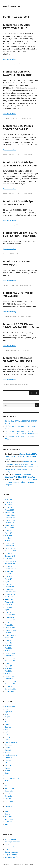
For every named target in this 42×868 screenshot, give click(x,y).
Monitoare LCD (12, 6)
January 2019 (10, 546)
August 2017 (9, 571)
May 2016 (8, 607)
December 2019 (10, 518)
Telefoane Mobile (11, 857)
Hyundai (8, 765)
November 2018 (11, 551)
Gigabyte (8, 747)
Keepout (8, 770)
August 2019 (9, 528)
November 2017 (10, 564)
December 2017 (10, 561)
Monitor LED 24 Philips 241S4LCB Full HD (18, 203)
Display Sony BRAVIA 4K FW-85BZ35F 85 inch (21, 434)
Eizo (7, 735)
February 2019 (10, 543)
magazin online (11, 855)
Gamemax (9, 745)
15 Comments (25, 350)
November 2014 (11, 630)
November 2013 (11, 661)
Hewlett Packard (11, 755)
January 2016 (10, 617)
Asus (17, 285)
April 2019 (9, 538)
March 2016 (9, 612)
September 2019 (11, 525)
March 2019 (9, 541)
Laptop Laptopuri (11, 852)
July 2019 (8, 530)
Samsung (8, 806)
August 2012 (9, 691)
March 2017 (9, 584)
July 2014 (8, 640)
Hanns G (8, 750)
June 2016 (8, 605)
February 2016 (10, 615)
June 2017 (8, 576)
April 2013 (9, 671)
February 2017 (10, 587)
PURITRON (9, 801)
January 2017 (10, 589)
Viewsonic (9, 819)
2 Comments (24, 384)
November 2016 (11, 594)
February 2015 (10, 628)
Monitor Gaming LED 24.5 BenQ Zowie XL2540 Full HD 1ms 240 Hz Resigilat (21, 482)
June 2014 (8, 643)
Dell (17, 254)
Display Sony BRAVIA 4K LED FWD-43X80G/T (21, 431)
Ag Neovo (8, 712)
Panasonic (9, 791)
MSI (6, 781)
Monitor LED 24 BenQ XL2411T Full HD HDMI (18, 360)
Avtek (7, 724)
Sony (7, 811)
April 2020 (9, 507)
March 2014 (9, 651)
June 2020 (9, 502)
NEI (6, 786)
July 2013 (8, 663)
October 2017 (10, 566)
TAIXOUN (8, 817)
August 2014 (9, 638)
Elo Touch (9, 737)
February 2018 (10, 556)
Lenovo (8, 773)
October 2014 (10, 633)
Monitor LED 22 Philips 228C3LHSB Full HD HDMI (20, 164)
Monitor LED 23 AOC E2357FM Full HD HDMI (18, 73)
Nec (6, 783)
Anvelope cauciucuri (13, 842)
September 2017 (11, 569)
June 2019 (8, 533)
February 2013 (10, 676)
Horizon (8, 760)
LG (6, 776)
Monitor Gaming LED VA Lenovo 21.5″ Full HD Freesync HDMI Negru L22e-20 (21, 457)
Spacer (8, 814)
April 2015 (9, 622)
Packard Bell (10, 788)
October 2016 (10, 597)
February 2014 (10, 653)
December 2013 (10, 658)
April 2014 (9, 648)
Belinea (8, 727)
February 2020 (10, 513)
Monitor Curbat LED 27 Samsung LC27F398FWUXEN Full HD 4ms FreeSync (21, 469)
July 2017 (8, 574)
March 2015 (9, 625)
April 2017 (9, 582)
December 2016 (10, 592)
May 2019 (8, 536)
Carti (7, 844)
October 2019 (10, 523)
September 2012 (11, 689)
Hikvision (9, 758)
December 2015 (10, 620)
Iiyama (8, 768)
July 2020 (8, 500)
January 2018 (10, 559)
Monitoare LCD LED (12, 778)
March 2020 (9, 510)
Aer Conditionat (11, 839)
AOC (17, 64)
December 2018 (11, 548)
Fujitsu (8, 740)
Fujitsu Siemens (11, 742)
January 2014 (10, 656)
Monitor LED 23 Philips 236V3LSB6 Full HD (18, 128)
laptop (7, 849)
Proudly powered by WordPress (23, 864)
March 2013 (9, 674)
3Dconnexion (10, 707)
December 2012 (10, 681)
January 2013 (10, 679)
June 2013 (8, 666)
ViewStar (8, 822)
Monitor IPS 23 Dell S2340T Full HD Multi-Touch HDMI (21, 234)
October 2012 (10, 686)
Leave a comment (25, 64)
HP (6, 763)
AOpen (7, 717)
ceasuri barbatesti (12, 847)
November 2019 (11, 520)
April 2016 (9, 610)
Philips (18, 155)
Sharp (7, 809)
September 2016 (11, 599)
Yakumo (8, 824)
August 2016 (9, 602)
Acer (7, 709)
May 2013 (8, 668)
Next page (36, 395)
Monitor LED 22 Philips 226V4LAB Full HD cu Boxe (21, 326)
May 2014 (8, 645)
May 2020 (9, 505)
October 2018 (10, 553)
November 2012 (11, 684)
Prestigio (8, 796)
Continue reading (10, 59)
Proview (8, 799)
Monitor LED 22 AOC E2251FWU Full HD (17, 27)
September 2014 (11, 635)
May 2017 (8, 579)
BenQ (17, 384)
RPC (6, 804)
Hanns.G (8, 753)
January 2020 (10, 515)
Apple (7, 719)
